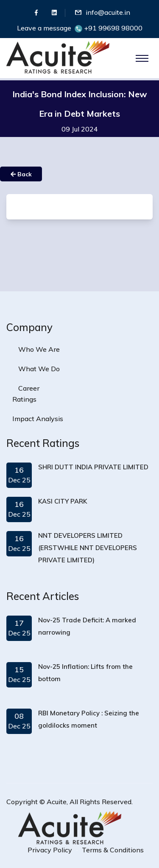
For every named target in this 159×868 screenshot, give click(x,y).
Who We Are (39, 349)
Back (21, 174)
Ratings (24, 399)
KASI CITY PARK (63, 501)
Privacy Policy (50, 850)
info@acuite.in (108, 12)
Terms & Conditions (113, 850)
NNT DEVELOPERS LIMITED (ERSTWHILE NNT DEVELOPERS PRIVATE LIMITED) (88, 548)
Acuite (57, 802)
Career (29, 388)
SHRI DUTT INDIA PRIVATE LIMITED (93, 467)
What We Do (39, 369)
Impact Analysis (38, 419)
